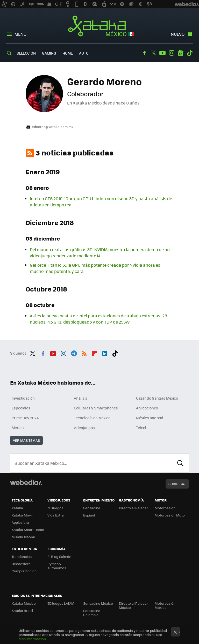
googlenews (181, 53)
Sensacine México (98, 603)
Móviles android (150, 418)
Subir (173, 484)
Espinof (89, 515)
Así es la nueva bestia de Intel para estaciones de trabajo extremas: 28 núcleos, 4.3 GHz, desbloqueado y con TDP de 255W (98, 319)
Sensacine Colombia (92, 613)
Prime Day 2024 (25, 418)
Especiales (21, 408)
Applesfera (20, 522)
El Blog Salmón (59, 556)
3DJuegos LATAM (61, 603)
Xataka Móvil (22, 515)
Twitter (153, 53)
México (18, 428)
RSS (84, 353)
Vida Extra (56, 515)
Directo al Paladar (133, 508)
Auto (84, 53)
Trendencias (22, 556)
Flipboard (95, 353)
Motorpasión (165, 508)
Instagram (172, 53)
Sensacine (92, 508)
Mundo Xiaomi (23, 537)
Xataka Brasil (22, 611)
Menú (20, 34)
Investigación (23, 398)
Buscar (180, 463)
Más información (32, 639)
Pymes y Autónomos (57, 566)
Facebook (144, 53)
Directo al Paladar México (133, 605)
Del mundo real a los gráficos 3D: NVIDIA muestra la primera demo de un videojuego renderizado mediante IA (100, 253)
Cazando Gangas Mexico (157, 398)
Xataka (17, 508)
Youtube (162, 53)
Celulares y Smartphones (96, 408)
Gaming (49, 53)
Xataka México (100, 26)
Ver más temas (26, 440)
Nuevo (178, 34)
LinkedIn (105, 353)
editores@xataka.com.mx (53, 127)
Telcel (141, 428)
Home (68, 53)
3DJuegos (55, 508)
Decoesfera (21, 564)
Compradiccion (24, 571)
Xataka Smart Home (28, 530)
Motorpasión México (165, 605)
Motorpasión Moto (170, 515)
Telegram (74, 353)
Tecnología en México (92, 418)
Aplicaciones (147, 408)
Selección (26, 53)
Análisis (81, 398)
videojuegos (84, 428)
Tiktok (190, 53)
